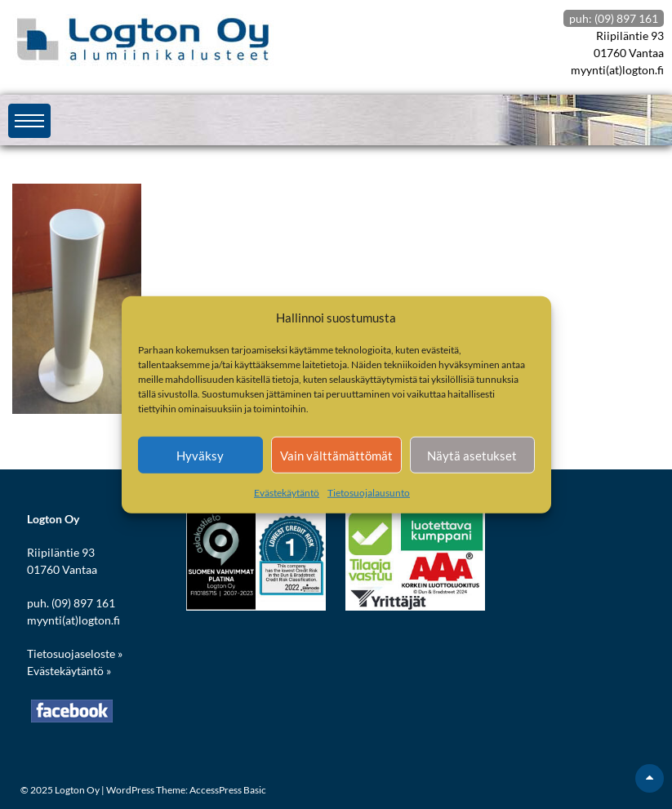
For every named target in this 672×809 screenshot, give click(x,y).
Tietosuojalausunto (369, 493)
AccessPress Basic (228, 790)
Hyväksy (200, 455)
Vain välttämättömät (336, 455)
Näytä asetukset (472, 455)
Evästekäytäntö (287, 493)
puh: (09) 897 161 (614, 18)
